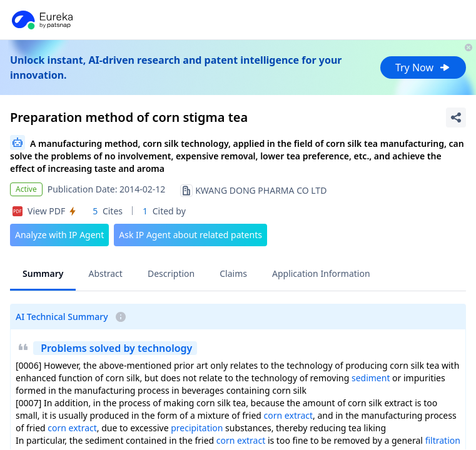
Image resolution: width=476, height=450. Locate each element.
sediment (371, 378)
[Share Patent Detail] (456, 117)
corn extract (288, 415)
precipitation (197, 428)
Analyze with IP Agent (59, 235)
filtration (443, 440)
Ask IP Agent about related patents (190, 235)
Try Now (423, 67)
